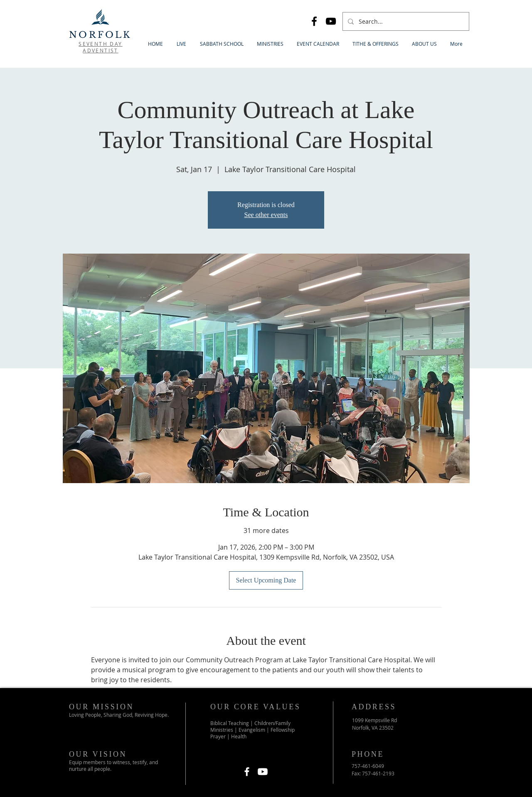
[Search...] (405, 21)
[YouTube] (331, 21)
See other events (266, 215)
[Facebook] (314, 21)
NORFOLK (100, 35)
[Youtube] (263, 772)
